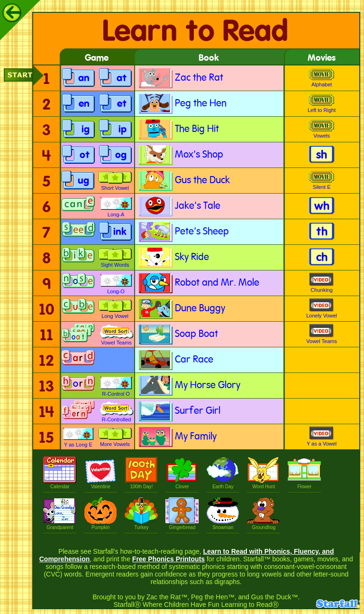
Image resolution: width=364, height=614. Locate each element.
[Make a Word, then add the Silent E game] (78, 207)
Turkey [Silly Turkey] (141, 525)
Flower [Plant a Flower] (304, 484)
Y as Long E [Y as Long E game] (78, 437)
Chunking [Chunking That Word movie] (322, 283)
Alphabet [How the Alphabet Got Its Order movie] (322, 78)
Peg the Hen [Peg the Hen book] (182, 104)
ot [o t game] (85, 155)
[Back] (12, 13)
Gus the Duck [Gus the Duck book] (184, 181)
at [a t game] (122, 79)
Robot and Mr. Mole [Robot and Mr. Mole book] (198, 283)
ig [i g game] (86, 130)
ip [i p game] (123, 130)
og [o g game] (121, 155)
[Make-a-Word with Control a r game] (78, 360)
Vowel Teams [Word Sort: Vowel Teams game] (117, 335)
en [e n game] (84, 104)
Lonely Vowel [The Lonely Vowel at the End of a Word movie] (322, 308)
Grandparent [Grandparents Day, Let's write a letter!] (60, 525)
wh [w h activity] (322, 207)
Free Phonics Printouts (168, 559)
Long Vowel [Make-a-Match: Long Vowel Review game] (115, 309)
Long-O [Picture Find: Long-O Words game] (116, 284)
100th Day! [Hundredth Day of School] (141, 484)
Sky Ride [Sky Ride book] (173, 257)
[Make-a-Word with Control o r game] (78, 386)
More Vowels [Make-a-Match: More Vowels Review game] (115, 437)
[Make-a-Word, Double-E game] (79, 232)
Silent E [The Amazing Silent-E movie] (322, 181)
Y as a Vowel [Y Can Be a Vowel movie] (322, 437)
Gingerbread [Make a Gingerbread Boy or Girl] (182, 525)
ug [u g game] (83, 181)
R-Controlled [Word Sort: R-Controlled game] (117, 412)
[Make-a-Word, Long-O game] (78, 284)
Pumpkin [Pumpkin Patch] (100, 525)
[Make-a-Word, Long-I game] (78, 258)
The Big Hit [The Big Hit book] (178, 129)
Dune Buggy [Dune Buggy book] (181, 309)
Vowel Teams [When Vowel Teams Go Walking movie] (322, 334)
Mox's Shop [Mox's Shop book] (180, 155)
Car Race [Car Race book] (175, 360)
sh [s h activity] (322, 155)
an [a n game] (84, 79)
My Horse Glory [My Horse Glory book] (189, 386)
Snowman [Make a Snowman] (223, 525)
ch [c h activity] (322, 258)
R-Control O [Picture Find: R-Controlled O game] (116, 386)
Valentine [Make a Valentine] (100, 484)
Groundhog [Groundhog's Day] (264, 525)
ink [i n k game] (120, 232)
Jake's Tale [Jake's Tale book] (179, 206)
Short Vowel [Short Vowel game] (115, 181)
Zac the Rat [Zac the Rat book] (180, 78)
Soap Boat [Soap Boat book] (178, 334)
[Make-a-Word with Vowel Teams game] (78, 335)
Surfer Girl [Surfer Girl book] (179, 411)
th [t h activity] (322, 232)
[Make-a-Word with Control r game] (78, 412)
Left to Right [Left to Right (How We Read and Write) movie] (322, 104)
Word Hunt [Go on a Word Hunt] (264, 484)
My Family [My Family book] (177, 437)
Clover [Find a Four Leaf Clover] (182, 484)
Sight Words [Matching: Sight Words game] (115, 258)
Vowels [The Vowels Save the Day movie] (322, 129)
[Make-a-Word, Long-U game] (78, 309)
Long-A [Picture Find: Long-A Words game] (116, 207)
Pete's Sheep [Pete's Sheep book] (183, 232)
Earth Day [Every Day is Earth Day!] (223, 484)
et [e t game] (122, 104)
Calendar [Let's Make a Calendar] (60, 484)
